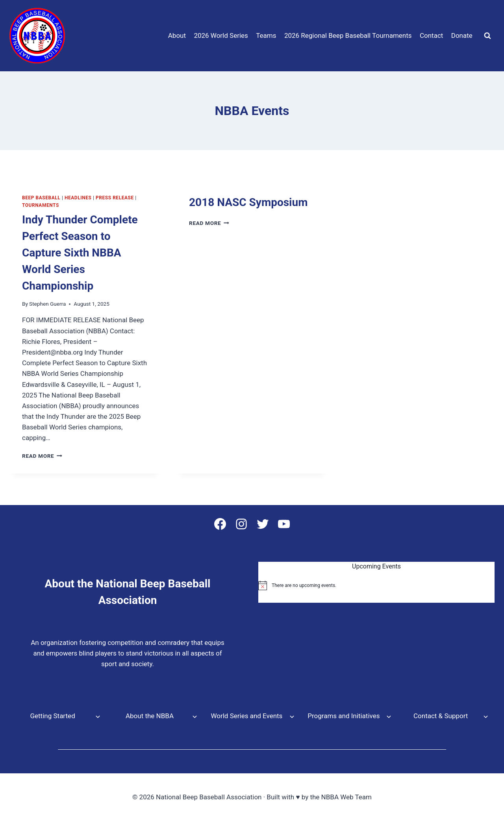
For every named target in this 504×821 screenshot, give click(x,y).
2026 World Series (221, 35)
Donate (462, 35)
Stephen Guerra (47, 304)
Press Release (115, 198)
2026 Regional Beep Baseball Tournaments (348, 35)
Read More (42, 456)
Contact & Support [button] (441, 716)
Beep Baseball (41, 198)
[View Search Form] (487, 36)
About (177, 35)
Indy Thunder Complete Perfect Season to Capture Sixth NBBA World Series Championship (80, 253)
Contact (431, 35)
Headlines (78, 198)
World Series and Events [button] (246, 716)
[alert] (376, 585)
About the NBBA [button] (150, 716)
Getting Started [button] (52, 716)
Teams (266, 35)
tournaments (41, 205)
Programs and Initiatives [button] (344, 716)
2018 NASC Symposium (248, 202)
